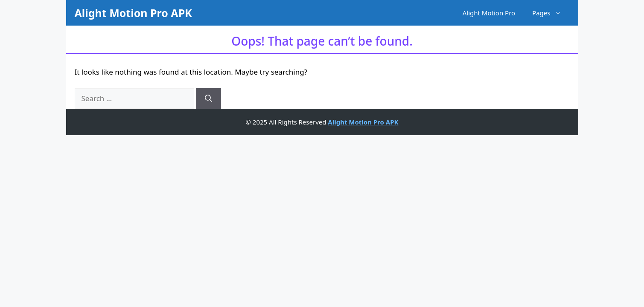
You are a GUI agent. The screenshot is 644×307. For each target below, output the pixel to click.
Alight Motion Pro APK (133, 13)
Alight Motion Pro (489, 13)
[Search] (208, 98)
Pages (551, 13)
